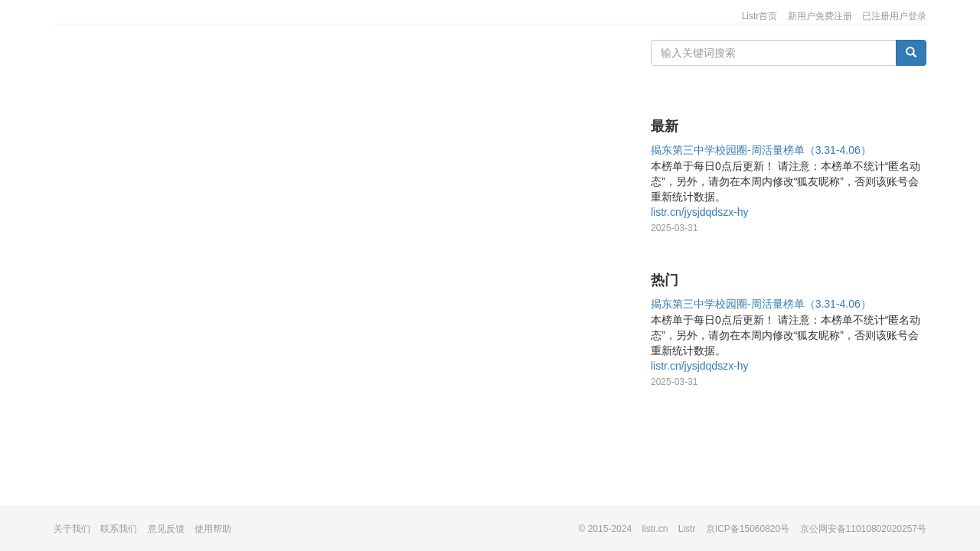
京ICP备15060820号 (748, 529)
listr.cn (655, 529)
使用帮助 (213, 529)
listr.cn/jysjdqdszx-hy (700, 212)
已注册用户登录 (894, 16)
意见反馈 (166, 529)
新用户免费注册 (820, 16)
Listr (687, 529)
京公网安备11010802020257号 (863, 529)
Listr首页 (760, 16)
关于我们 (72, 529)
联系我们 (119, 529)
